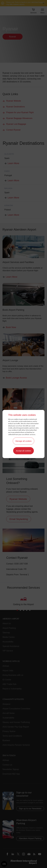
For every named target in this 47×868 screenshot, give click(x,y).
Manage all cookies (23, 441)
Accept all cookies (23, 451)
